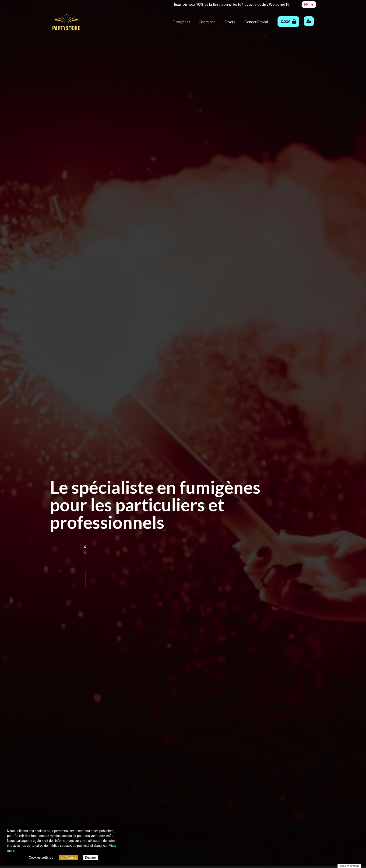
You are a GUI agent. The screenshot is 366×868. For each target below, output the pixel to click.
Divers (230, 22)
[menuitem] (309, 5)
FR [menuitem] (306, 5)
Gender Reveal (256, 22)
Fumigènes (181, 22)
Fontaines (207, 22)
